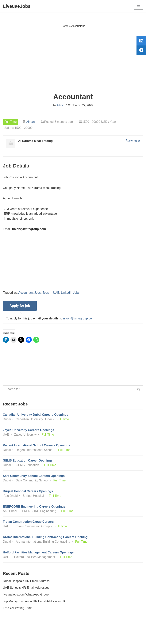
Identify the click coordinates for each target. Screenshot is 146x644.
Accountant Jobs (30, 293)
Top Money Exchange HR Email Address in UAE (35, 602)
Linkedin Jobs (71, 293)
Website (134, 141)
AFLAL (94, 638)
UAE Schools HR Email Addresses (26, 589)
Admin (61, 105)
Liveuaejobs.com (59, 638)
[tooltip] (141, 41)
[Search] (69, 390)
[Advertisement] (73, 60)
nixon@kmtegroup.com (79, 319)
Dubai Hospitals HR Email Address (26, 582)
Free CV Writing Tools (18, 609)
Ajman (31, 122)
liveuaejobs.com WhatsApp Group (26, 595)
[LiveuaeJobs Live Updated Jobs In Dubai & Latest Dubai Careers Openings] (17, 6)
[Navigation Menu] (139, 6)
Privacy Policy (13, 630)
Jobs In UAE (51, 293)
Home (65, 26)
